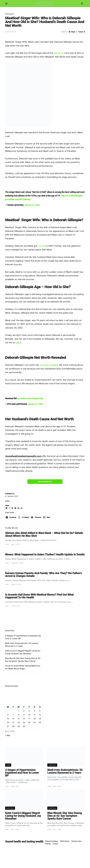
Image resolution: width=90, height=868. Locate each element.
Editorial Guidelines (52, 841)
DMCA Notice (65, 841)
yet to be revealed (48, 365)
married (42, 246)
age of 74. (59, 53)
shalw (7, 505)
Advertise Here (76, 841)
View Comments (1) (45, 482)
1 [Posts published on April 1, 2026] (19, 711)
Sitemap (48, 844)
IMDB (19, 342)
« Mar (8, 735)
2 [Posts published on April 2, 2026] (24, 711)
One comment (11, 32)
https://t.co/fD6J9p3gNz (72, 196)
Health (8, 765)
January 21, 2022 (32, 205)
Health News (52, 765)
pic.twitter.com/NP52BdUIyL (18, 199)
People (9, 14)
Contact (55, 844)
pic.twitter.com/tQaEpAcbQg (30, 398)
